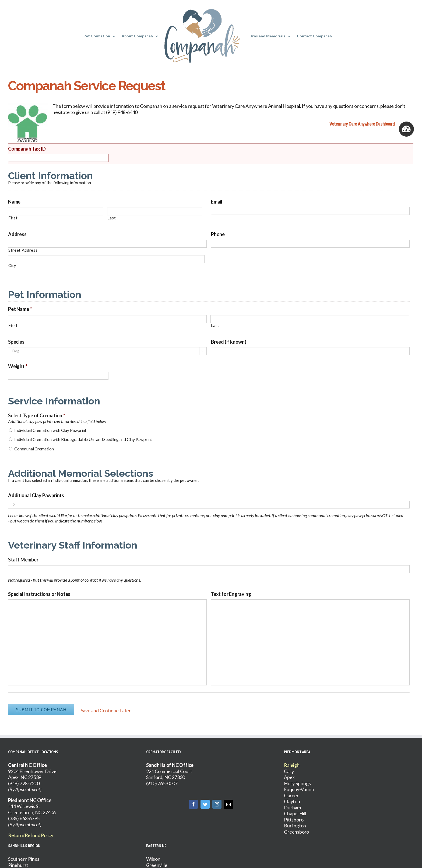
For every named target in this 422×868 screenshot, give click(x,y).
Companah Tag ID (27, 149)
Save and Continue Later (109, 709)
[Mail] (228, 801)
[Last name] (155, 211)
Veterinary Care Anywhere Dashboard (362, 124)
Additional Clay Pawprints (36, 495)
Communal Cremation (34, 449)
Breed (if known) (229, 342)
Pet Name (20, 309)
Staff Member (23, 560)
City (12, 266)
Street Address (23, 250)
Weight (18, 366)
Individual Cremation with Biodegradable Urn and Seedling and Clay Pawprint (83, 439)
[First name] (56, 211)
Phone (218, 234)
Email (217, 202)
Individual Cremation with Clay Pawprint (50, 430)
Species (16, 342)
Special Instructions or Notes (39, 594)
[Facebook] (194, 801)
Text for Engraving (231, 594)
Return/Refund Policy (31, 832)
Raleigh (292, 762)
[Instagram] (217, 801)
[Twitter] (205, 801)
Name (14, 202)
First (13, 218)
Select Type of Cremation (37, 415)
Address (17, 234)
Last (112, 218)
